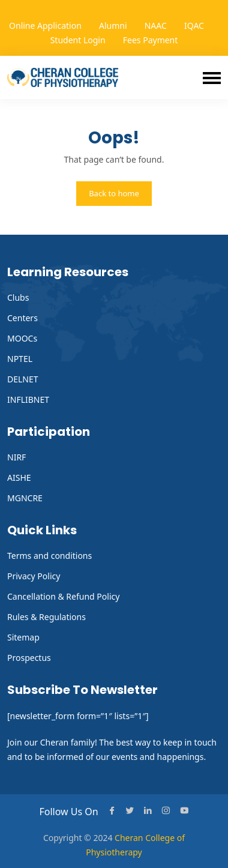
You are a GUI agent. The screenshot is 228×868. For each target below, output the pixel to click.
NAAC (156, 26)
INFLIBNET (28, 399)
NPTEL (20, 359)
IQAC (194, 26)
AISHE (19, 478)
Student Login (78, 40)
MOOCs (22, 338)
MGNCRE (25, 498)
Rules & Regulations (46, 617)
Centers (22, 318)
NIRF (16, 457)
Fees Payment (151, 40)
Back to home (114, 193)
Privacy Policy (34, 576)
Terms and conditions (49, 556)
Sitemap (23, 637)
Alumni (113, 26)
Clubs (18, 297)
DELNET (23, 379)
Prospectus (29, 658)
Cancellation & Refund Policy (63, 596)
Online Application (45, 26)
